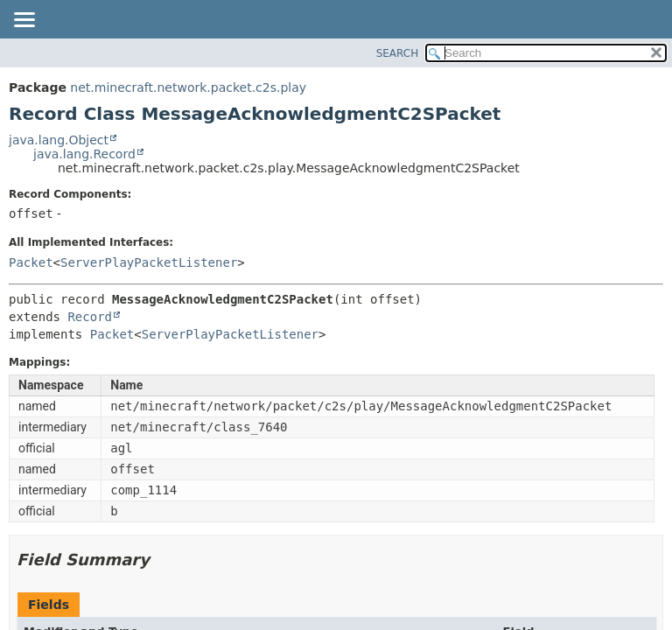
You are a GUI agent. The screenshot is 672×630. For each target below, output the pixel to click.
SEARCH (398, 53)
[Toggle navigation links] (24, 21)
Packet (31, 262)
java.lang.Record (84, 154)
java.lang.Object (59, 140)
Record (90, 317)
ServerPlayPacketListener (149, 262)
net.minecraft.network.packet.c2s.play (188, 87)
